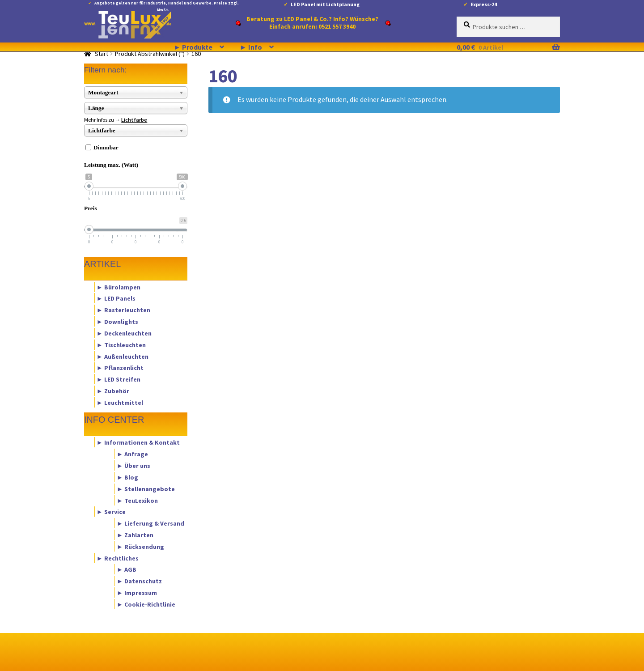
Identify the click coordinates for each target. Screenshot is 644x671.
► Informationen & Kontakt (138, 442)
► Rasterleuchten (123, 310)
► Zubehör (113, 391)
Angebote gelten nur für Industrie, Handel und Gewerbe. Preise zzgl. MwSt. (167, 5)
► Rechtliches (118, 558)
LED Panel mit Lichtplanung (325, 4)
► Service (111, 512)
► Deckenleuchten (124, 333)
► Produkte (193, 47)
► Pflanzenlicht (120, 368)
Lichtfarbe (134, 120)
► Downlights (117, 322)
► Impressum (137, 593)
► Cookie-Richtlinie (146, 604)
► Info (251, 47)
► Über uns (133, 466)
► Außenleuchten (123, 356)
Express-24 (484, 4)
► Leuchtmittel (120, 402)
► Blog (127, 477)
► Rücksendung (140, 546)
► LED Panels (116, 298)
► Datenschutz (139, 581)
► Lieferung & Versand (150, 523)
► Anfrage (132, 454)
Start (102, 54)
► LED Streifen (119, 379)
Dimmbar (106, 147)
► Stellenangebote (146, 488)
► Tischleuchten (121, 344)
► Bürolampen (119, 287)
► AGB (127, 569)
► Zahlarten (135, 535)
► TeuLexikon (137, 500)
